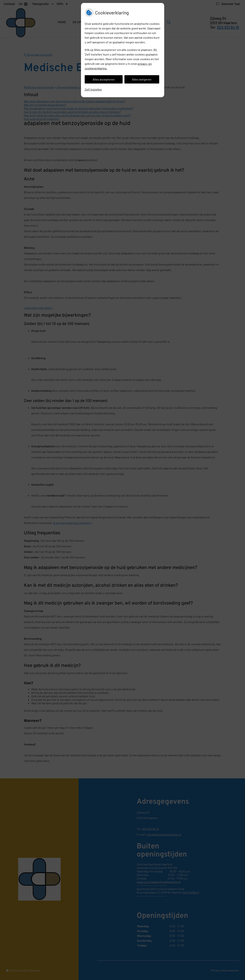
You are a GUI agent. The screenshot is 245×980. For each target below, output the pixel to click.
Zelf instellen (93, 89)
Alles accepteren (104, 79)
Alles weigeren (142, 79)
